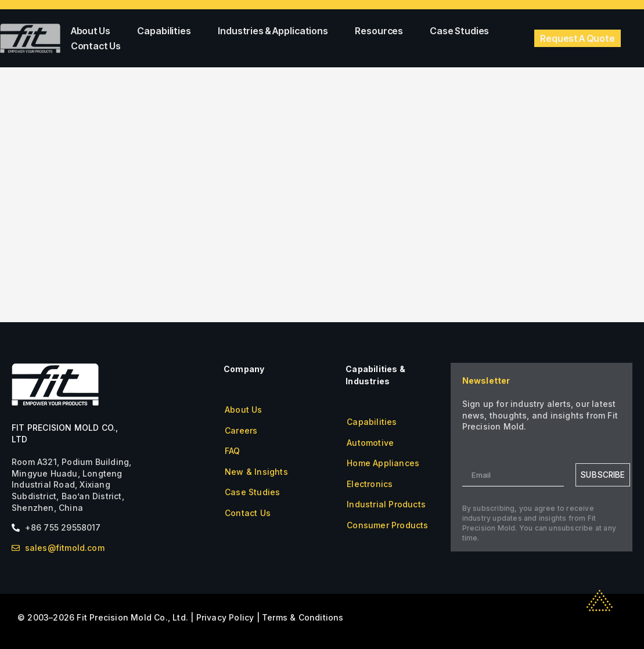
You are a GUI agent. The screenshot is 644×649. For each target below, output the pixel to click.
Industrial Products (386, 504)
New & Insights (256, 472)
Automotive (370, 443)
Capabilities (167, 31)
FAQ (233, 451)
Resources (382, 31)
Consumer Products (387, 525)
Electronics (370, 484)
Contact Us (96, 46)
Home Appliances (383, 463)
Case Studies (459, 31)
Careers (241, 430)
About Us (94, 31)
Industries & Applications (276, 31)
